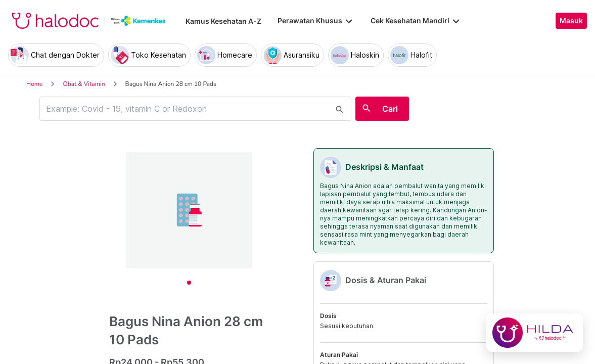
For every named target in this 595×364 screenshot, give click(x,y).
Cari (390, 109)
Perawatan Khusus (316, 21)
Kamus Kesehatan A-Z (223, 21)
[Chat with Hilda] (535, 333)
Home (34, 84)
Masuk (571, 21)
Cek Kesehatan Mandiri (416, 21)
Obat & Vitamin (84, 84)
